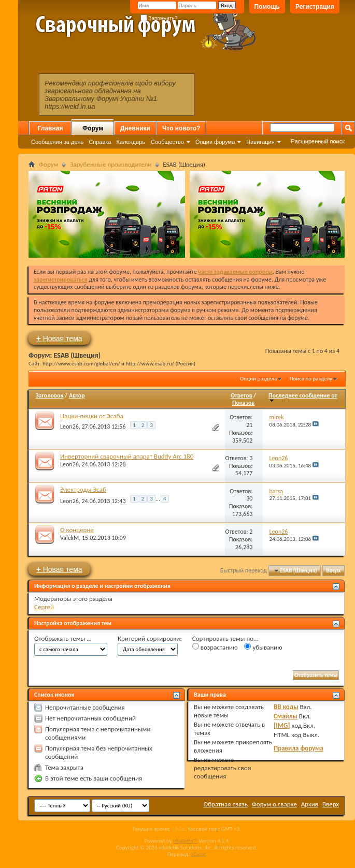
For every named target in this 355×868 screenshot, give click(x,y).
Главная (51, 128)
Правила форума (299, 748)
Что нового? (181, 128)
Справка (100, 142)
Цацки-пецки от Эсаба (92, 416)
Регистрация (315, 7)
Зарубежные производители (111, 164)
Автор (77, 395)
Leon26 (69, 426)
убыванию (263, 647)
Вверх (333, 571)
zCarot (199, 854)
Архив (310, 804)
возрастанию (215, 647)
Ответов (242, 395)
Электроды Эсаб (83, 489)
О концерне (77, 530)
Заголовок (49, 395)
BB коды (286, 707)
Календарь (131, 142)
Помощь (267, 7)
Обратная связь (226, 804)
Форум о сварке (274, 804)
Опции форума (215, 142)
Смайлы (286, 716)
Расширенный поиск (318, 141)
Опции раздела (258, 379)
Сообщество (167, 142)
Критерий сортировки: (150, 638)
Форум (93, 128)
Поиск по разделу (311, 379)
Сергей (44, 607)
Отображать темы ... (63, 638)
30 (249, 498)
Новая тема (59, 338)
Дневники (135, 128)
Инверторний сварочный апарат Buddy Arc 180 (127, 456)
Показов (243, 403)
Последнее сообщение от (303, 397)
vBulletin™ (185, 841)
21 (249, 425)
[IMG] (282, 725)
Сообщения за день (57, 142)
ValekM (69, 538)
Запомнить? (159, 18)
